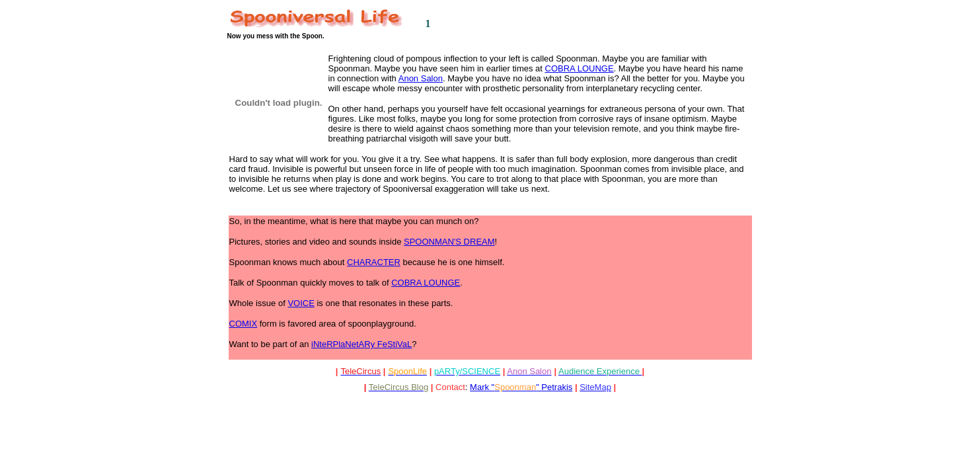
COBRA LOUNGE (580, 68)
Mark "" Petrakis (521, 387)
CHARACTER (374, 262)
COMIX (244, 324)
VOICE (301, 303)
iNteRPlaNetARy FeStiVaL (361, 344)
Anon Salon (421, 78)
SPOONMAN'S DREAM (449, 242)
